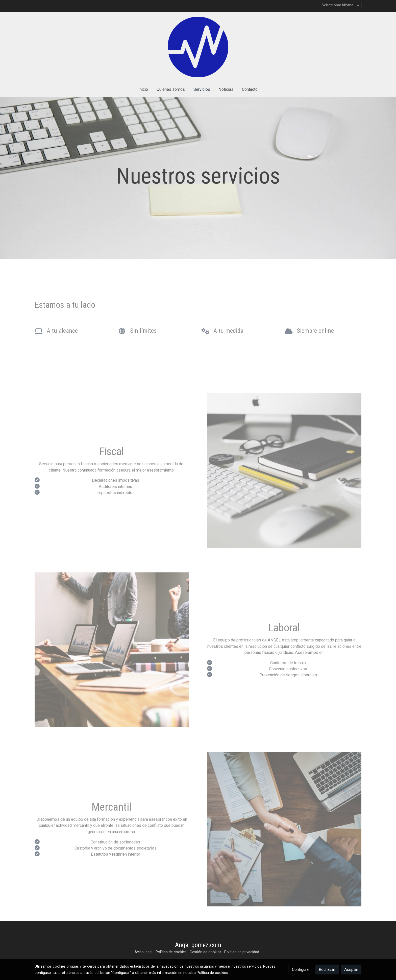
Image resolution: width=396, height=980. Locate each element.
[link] (198, 47)
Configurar (301, 970)
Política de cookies (171, 952)
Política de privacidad (242, 952)
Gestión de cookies (205, 952)
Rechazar (327, 970)
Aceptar (351, 970)
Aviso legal (143, 952)
